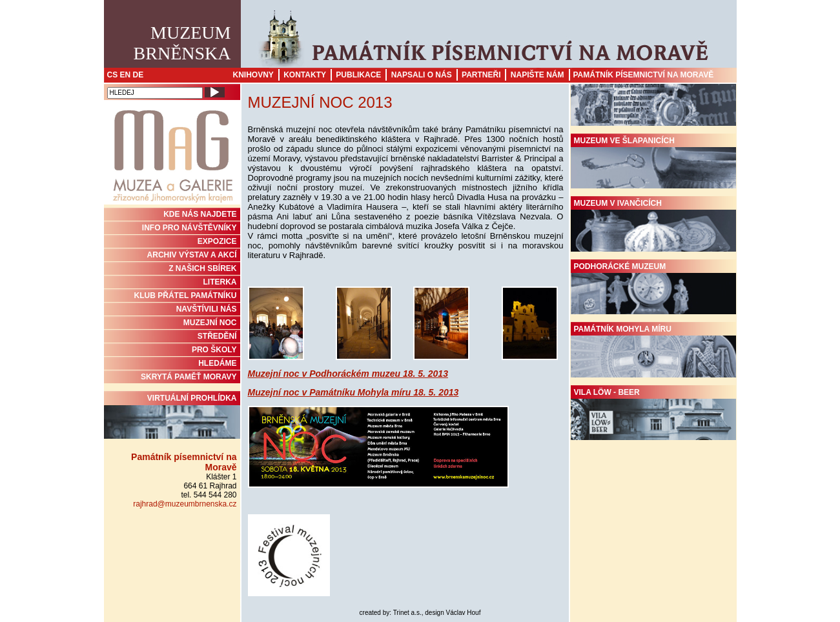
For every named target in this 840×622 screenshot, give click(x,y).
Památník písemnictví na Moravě (644, 75)
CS (113, 75)
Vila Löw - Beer (653, 414)
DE (138, 75)
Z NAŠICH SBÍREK (202, 268)
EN (126, 75)
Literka (220, 282)
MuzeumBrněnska (182, 43)
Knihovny (253, 75)
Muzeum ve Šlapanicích (653, 163)
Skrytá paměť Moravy (189, 377)
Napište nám (538, 75)
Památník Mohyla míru (653, 351)
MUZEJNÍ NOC (210, 323)
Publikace (358, 75)
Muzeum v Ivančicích (653, 225)
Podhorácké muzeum (653, 288)
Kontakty (305, 75)
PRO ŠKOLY (214, 350)
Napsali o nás (422, 75)
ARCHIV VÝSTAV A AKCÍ (192, 255)
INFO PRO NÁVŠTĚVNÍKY (190, 228)
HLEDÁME (217, 363)
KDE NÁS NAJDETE (200, 214)
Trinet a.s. (407, 613)
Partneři (481, 75)
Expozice (217, 241)
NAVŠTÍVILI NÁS (207, 309)
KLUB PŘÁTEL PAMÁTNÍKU (186, 296)
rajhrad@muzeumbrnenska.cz (185, 504)
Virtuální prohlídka (172, 416)
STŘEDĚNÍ (217, 336)
